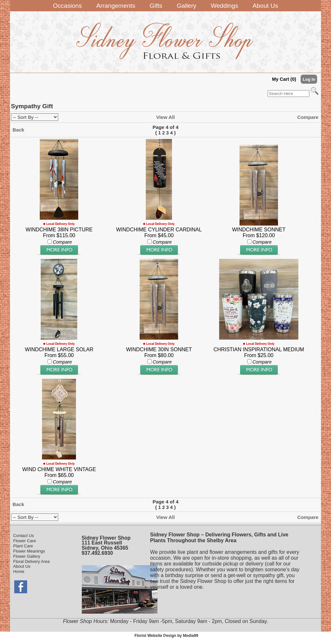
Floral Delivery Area (32, 561)
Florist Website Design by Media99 (166, 636)
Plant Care (23, 546)
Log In (309, 79)
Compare (308, 117)
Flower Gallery (27, 556)
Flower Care (25, 541)
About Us (22, 566)
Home (19, 571)
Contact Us (24, 536)
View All (165, 117)
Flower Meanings (29, 551)
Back (18, 130)
